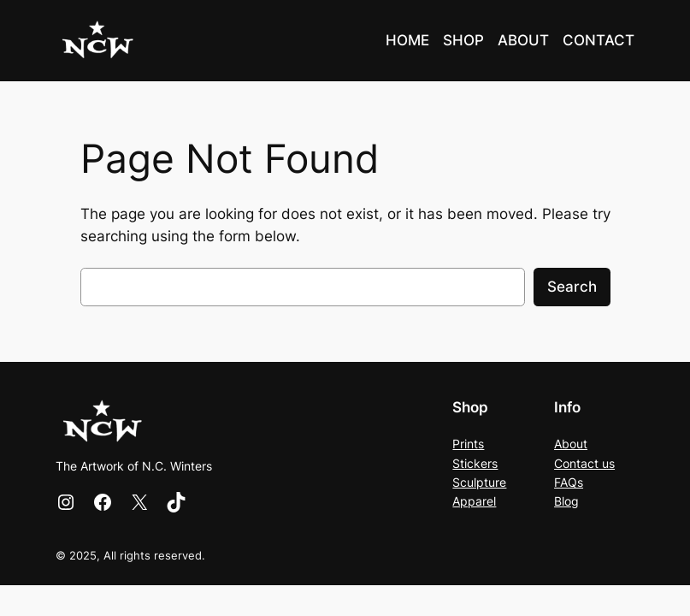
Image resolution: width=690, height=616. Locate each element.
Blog (566, 501)
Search (572, 287)
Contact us (584, 463)
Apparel (474, 501)
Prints (468, 444)
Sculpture (479, 482)
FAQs (569, 482)
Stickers (475, 463)
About (571, 444)
